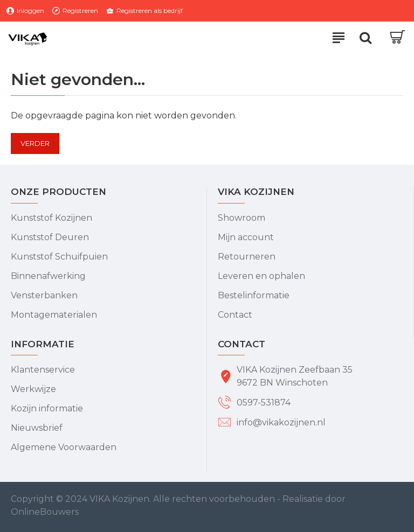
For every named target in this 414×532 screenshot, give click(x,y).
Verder (35, 143)
